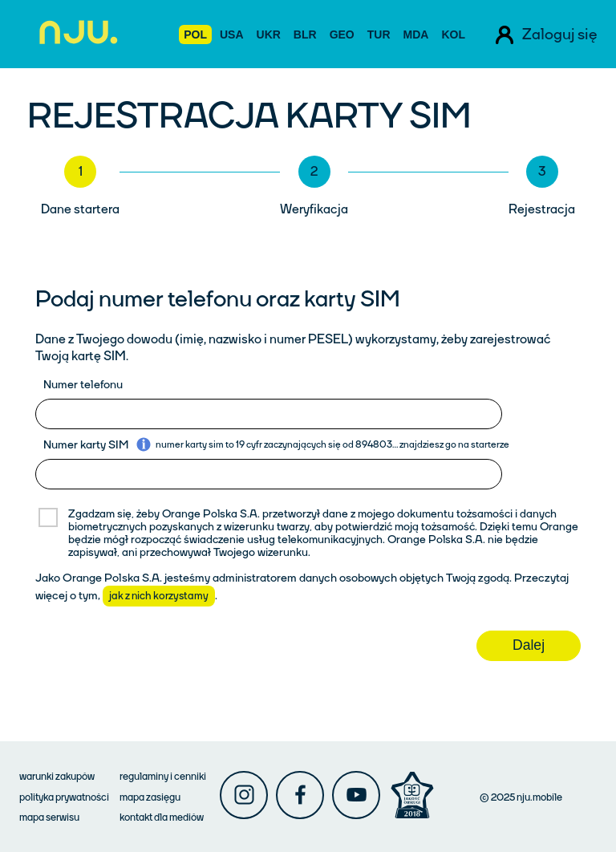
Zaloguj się (559, 34)
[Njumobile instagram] (244, 795)
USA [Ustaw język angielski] (232, 34)
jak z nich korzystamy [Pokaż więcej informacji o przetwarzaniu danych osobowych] (159, 596)
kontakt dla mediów (162, 817)
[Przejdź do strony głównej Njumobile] (74, 34)
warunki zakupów (57, 776)
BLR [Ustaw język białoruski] (305, 34)
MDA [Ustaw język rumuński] (416, 34)
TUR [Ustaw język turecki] (379, 34)
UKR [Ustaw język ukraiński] (269, 34)
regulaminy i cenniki (163, 776)
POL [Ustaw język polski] (195, 34)
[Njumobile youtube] (356, 795)
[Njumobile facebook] (300, 795)
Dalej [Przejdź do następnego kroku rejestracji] (529, 645)
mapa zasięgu (150, 797)
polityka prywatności (64, 797)
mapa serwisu (49, 817)
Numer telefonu (83, 385)
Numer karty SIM (86, 445)
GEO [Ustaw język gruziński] (342, 34)
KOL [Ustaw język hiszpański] (453, 34)
